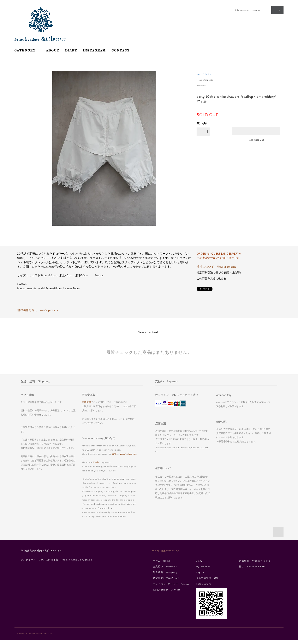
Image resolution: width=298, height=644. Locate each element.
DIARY (71, 50)
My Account (203, 567)
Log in (256, 10)
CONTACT (121, 50)
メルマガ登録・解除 (207, 578)
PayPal (97, 462)
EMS (114, 454)
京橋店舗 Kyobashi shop (255, 561)
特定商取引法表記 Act (166, 578)
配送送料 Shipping (165, 572)
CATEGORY (27, 50)
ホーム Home (162, 561)
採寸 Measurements (252, 567)
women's (202, 85)
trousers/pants (205, 80)
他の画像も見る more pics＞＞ (38, 310)
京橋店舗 (86, 402)
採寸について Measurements (216, 267)
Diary (199, 561)
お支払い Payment (165, 567)
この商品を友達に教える (211, 279)
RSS (198, 584)
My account (242, 10)
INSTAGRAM (94, 50)
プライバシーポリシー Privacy (171, 584)
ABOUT (53, 50)
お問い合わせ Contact (167, 590)
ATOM (208, 584)
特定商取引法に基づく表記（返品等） (219, 273)
